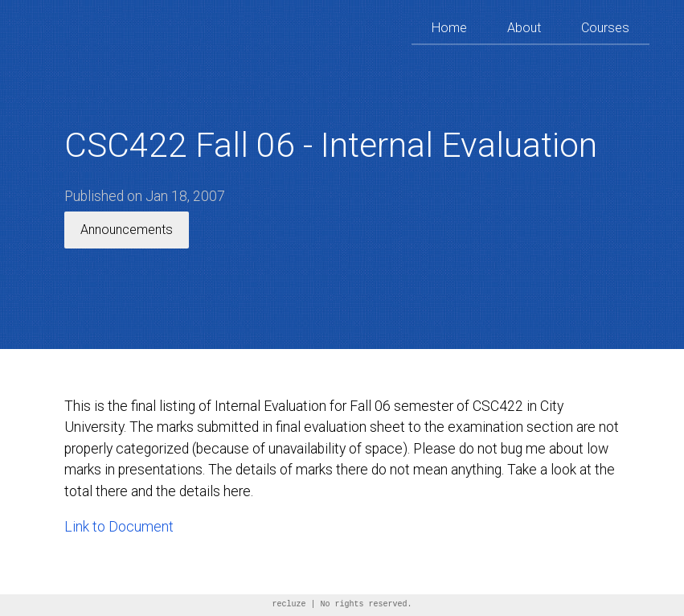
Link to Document (119, 527)
